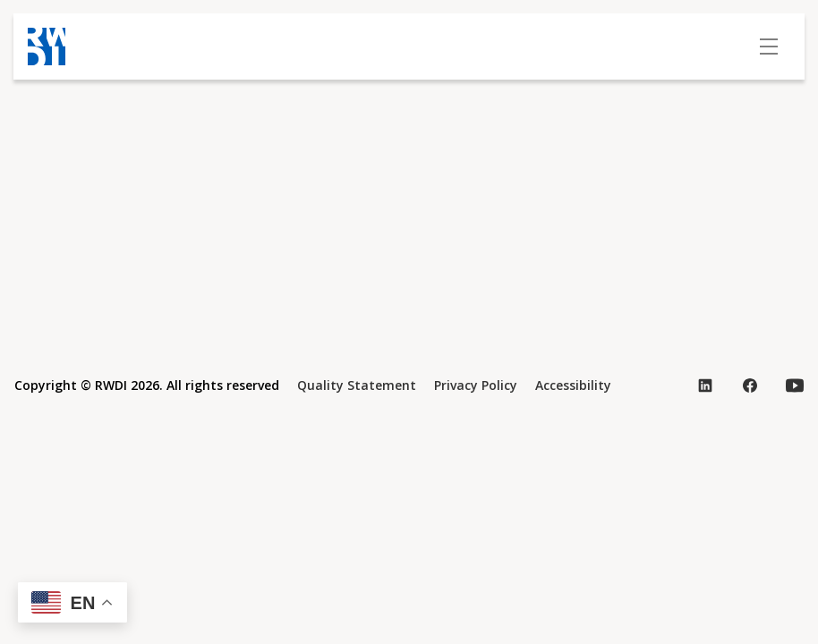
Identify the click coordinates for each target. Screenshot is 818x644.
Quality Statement (357, 385)
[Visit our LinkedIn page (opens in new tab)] (705, 386)
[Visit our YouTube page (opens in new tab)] (795, 386)
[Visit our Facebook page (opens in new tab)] (750, 386)
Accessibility (573, 385)
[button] (72, 602)
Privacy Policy (476, 385)
